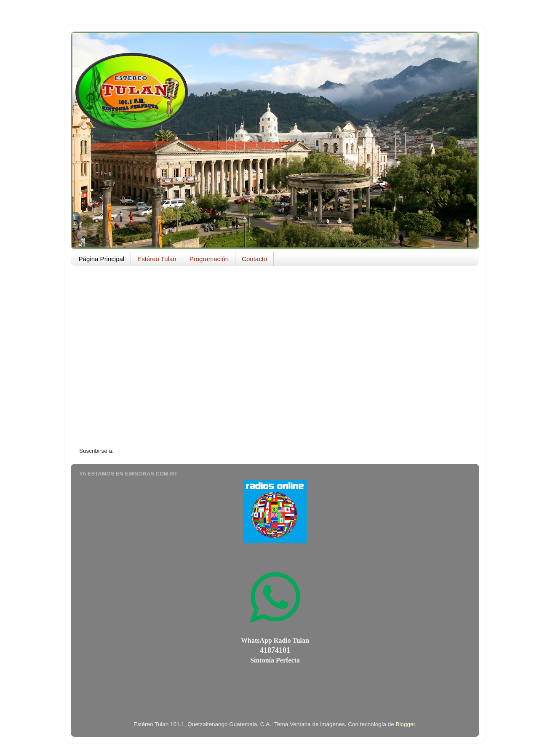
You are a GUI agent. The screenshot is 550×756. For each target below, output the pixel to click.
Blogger (406, 724)
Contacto (254, 259)
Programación (209, 259)
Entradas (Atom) (136, 451)
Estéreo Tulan (157, 259)
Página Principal (101, 259)
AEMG (91, 283)
